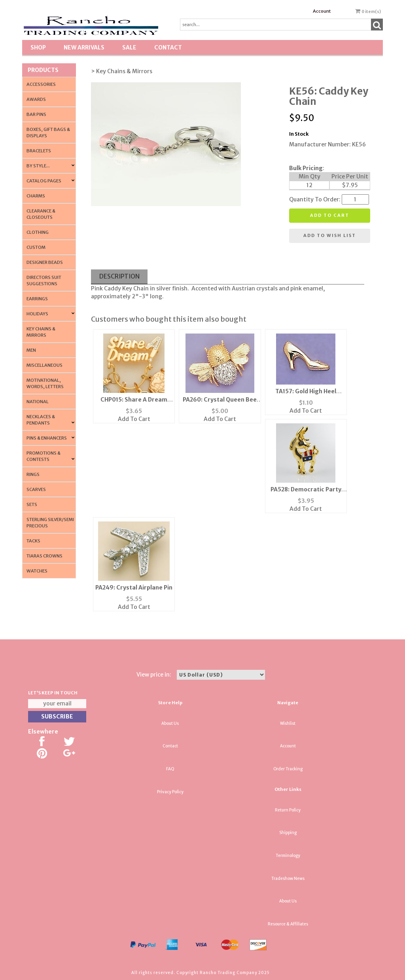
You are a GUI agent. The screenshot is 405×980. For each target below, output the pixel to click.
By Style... (38, 166)
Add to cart (330, 215)
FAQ (170, 769)
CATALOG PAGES (44, 181)
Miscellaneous (44, 365)
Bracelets (39, 151)
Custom (36, 247)
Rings (33, 474)
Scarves (36, 489)
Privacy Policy (170, 792)
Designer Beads (45, 262)
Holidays (37, 314)
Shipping (288, 833)
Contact (168, 47)
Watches (37, 571)
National (38, 402)
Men (31, 350)
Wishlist (288, 723)
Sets (32, 504)
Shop (38, 47)
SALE (129, 47)
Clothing (38, 232)
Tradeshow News (288, 879)
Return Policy (288, 810)
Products (43, 70)
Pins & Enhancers (47, 438)
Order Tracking (288, 769)
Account (322, 11)
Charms (36, 196)
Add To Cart (134, 419)
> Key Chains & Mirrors (122, 71)
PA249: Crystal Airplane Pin (134, 588)
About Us (170, 723)
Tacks (33, 541)
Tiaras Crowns (44, 556)
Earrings (37, 299)
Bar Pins (36, 114)
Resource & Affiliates (288, 924)
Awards (36, 99)
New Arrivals (84, 47)
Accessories (41, 84)
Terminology (288, 856)
